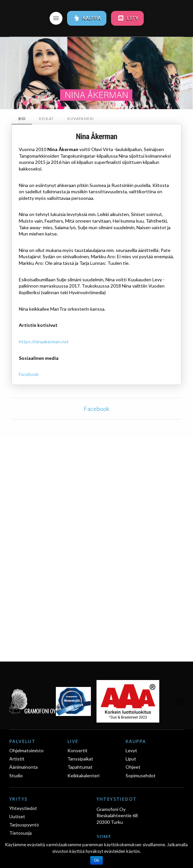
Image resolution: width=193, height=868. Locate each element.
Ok (96, 860)
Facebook (29, 374)
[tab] (22, 119)
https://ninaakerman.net (44, 341)
